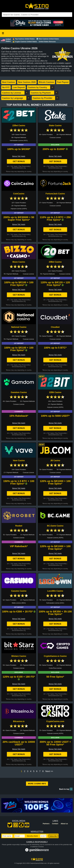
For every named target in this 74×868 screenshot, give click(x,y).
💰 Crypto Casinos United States (25, 42)
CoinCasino (19, 194)
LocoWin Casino (55, 591)
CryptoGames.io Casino (55, 656)
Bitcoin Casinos (46, 82)
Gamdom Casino (19, 392)
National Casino (19, 327)
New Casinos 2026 (27, 82)
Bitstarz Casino (19, 656)
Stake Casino (55, 126)
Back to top (64, 789)
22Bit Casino (55, 392)
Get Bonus (19, 161)
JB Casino (55, 461)
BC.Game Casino (55, 526)
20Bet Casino (55, 262)
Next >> (49, 771)
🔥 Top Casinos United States (24, 39)
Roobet (19, 526)
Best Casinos (9, 82)
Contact (55, 824)
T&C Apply (14, 166)
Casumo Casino (19, 591)
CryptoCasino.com (55, 721)
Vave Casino (19, 461)
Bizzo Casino (19, 262)
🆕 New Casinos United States (48, 39)
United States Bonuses (47, 42)
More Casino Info (37, 784)
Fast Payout (63, 82)
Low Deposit (19, 87)
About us (64, 824)
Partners (46, 824)
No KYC (6, 87)
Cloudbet (55, 327)
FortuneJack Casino (55, 194)
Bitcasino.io (19, 721)
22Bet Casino (19, 126)
